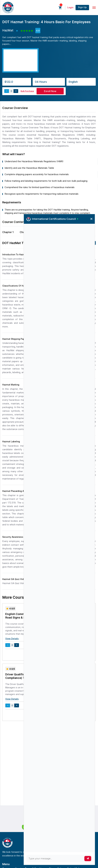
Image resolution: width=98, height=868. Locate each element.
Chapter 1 (8, 232)
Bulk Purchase (27, 91)
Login (70, 7)
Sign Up (82, 7)
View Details (12, 639)
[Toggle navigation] (94, 8)
